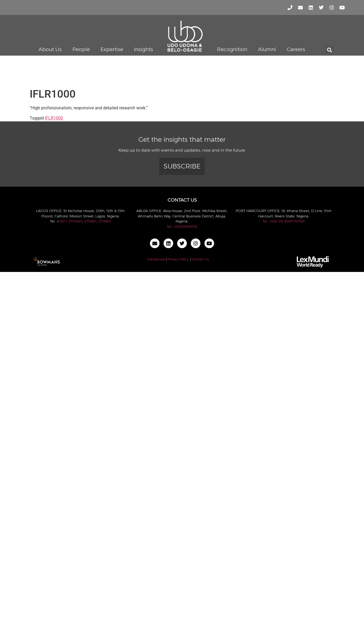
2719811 (90, 221)
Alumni (267, 49)
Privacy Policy (178, 259)
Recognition (232, 49)
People (81, 49)
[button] (329, 50)
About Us (50, 49)
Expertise (112, 49)
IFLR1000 (54, 118)
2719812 (105, 221)
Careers (296, 49)
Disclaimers (156, 259)
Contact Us (200, 259)
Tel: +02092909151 (182, 226)
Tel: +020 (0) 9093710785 (284, 221)
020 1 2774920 (70, 221)
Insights (144, 49)
